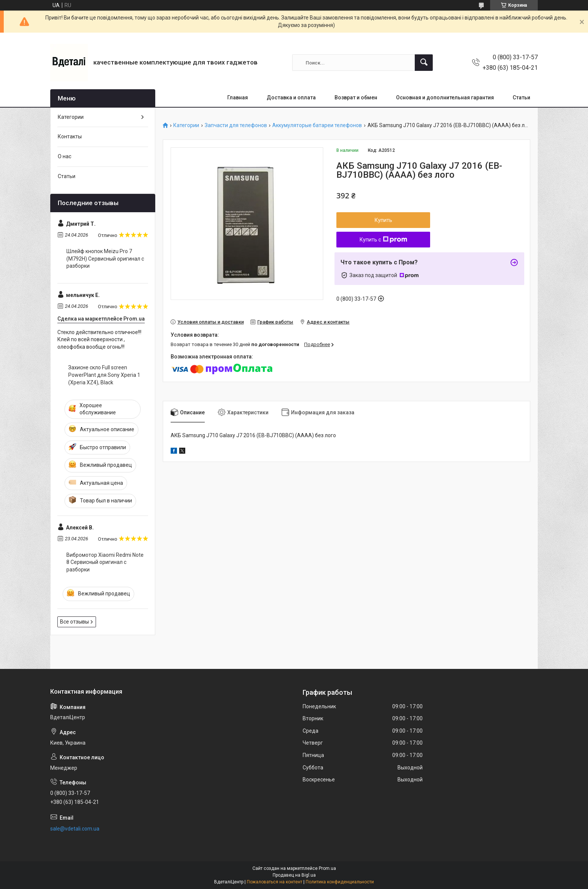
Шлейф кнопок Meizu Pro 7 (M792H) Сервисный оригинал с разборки (105, 259)
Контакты (70, 136)
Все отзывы (74, 622)
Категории (186, 125)
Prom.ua (327, 868)
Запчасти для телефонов (236, 125)
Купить (383, 220)
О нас (64, 156)
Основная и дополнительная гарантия (445, 97)
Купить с (383, 240)
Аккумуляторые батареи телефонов (317, 125)
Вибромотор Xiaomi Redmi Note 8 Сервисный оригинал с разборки (105, 562)
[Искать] (424, 63)
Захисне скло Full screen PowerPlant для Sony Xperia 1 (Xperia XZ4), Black (104, 375)
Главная (238, 97)
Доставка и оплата (291, 97)
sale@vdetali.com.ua (75, 829)
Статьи (521, 97)
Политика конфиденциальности (340, 882)
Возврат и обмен (356, 97)
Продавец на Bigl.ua (294, 875)
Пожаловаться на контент (274, 882)
